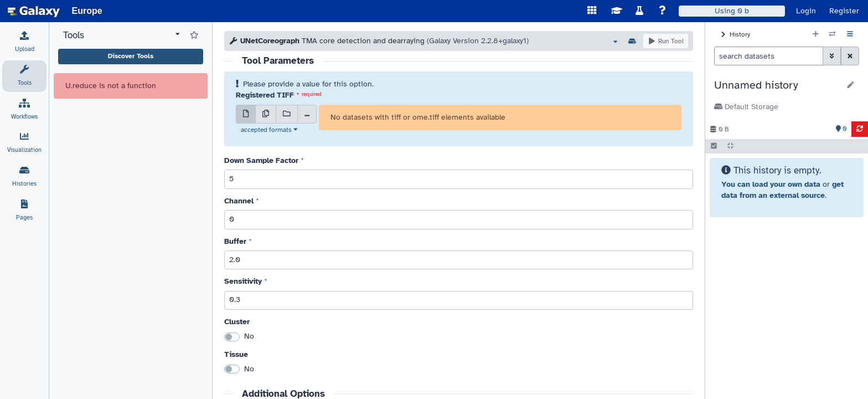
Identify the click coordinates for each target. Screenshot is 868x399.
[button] (777, 85)
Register (844, 11)
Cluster (237, 322)
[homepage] (34, 11)
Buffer (235, 241)
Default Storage (746, 107)
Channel (239, 201)
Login (806, 11)
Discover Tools (131, 56)
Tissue (236, 354)
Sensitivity (243, 281)
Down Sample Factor (261, 160)
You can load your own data (771, 184)
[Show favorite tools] (194, 35)
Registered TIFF (265, 95)
